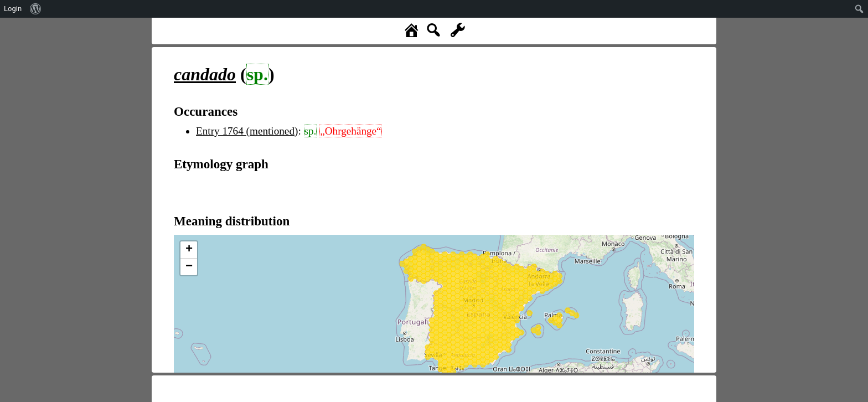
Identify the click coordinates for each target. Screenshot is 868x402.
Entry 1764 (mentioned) (247, 131)
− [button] (189, 267)
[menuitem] (36, 9)
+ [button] (189, 250)
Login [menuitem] (13, 9)
